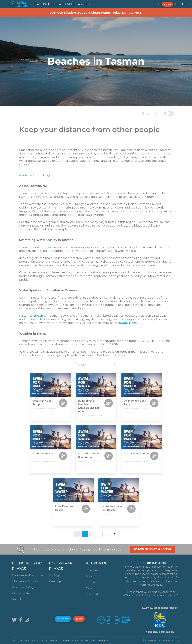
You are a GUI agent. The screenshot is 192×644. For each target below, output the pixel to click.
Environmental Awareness (28, 575)
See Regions (56, 575)
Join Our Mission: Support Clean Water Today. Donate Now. (96, 13)
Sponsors (91, 582)
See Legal (114, 640)
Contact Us (93, 594)
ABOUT (83, 4)
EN (177, 4)
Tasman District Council (36, 247)
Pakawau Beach (125, 323)
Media (90, 588)
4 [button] (107, 534)
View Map (55, 581)
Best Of (16, 599)
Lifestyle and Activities (25, 581)
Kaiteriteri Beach (31, 316)
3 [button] (100, 534)
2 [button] (92, 534)
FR (184, 4)
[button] (77, 534)
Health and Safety (23, 587)
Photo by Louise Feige (35, 175)
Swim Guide (93, 570)
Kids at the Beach (22, 593)
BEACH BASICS (43, 4)
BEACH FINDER (65, 4)
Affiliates (91, 576)
